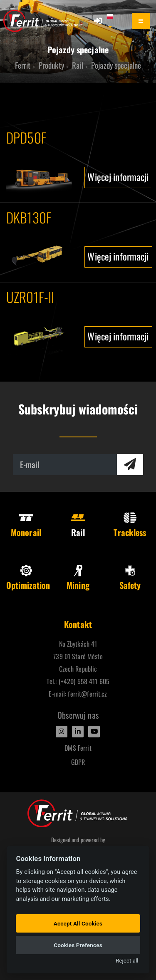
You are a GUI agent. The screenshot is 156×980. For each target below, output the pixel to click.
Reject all (127, 961)
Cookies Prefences (78, 945)
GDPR (78, 762)
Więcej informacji (118, 177)
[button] (114, 21)
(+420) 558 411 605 (84, 681)
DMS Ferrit (78, 748)
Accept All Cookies (78, 923)
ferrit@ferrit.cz (87, 694)
